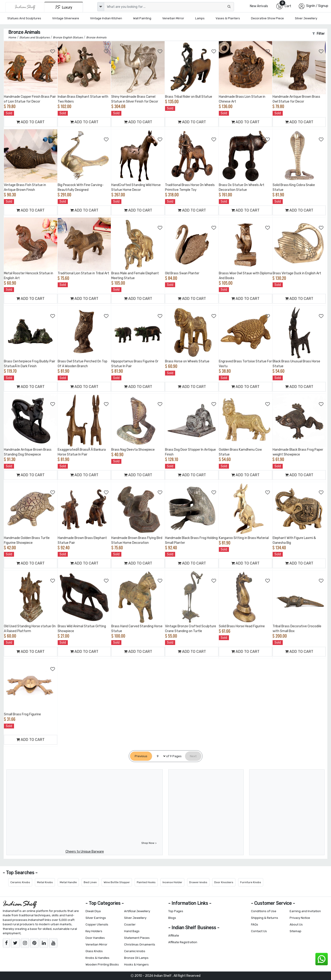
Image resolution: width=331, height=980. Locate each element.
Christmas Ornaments (140, 944)
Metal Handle (68, 882)
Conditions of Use (264, 911)
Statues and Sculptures (24, 18)
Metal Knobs (45, 882)
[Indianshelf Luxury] (64, 7)
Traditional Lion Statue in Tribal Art (83, 273)
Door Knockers (224, 882)
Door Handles (95, 938)
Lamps (200, 18)
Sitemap (295, 931)
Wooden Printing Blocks (102, 964)
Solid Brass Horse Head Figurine (242, 626)
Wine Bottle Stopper (117, 882)
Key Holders (94, 931)
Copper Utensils (97, 924)
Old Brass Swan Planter (182, 273)
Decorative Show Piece (267, 18)
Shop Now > (149, 843)
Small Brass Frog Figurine (22, 714)
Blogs (172, 918)
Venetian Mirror (173, 18)
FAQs (255, 924)
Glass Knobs (94, 951)
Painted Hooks (146, 882)
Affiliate (174, 936)
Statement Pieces (137, 938)
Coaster (130, 924)
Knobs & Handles (97, 958)
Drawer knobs (198, 882)
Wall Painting (142, 18)
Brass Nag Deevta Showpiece (133, 450)
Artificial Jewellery (137, 911)
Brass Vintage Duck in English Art (297, 273)
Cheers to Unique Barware (85, 852)
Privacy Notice (300, 918)
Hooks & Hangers (136, 964)
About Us (296, 924)
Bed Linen (90, 882)
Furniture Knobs (251, 882)
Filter (318, 34)
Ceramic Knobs (20, 882)
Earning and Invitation (305, 911)
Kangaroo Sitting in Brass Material (244, 538)
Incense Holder (172, 882)
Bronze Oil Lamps (136, 958)
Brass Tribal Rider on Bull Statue (189, 97)
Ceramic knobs (135, 951)
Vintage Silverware (66, 18)
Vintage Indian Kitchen (106, 18)
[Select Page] (159, 756)
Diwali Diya (93, 911)
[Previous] (141, 756)
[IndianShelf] (25, 7)
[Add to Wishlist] (53, 52)
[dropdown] (101, 7)
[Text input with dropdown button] (169, 7)
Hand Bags (132, 931)
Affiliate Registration (183, 942)
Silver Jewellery (306, 18)
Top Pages (176, 911)
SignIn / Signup (317, 6)
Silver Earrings (96, 918)
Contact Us (259, 931)
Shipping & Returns (265, 918)
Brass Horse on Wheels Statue (187, 361)
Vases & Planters (228, 18)
